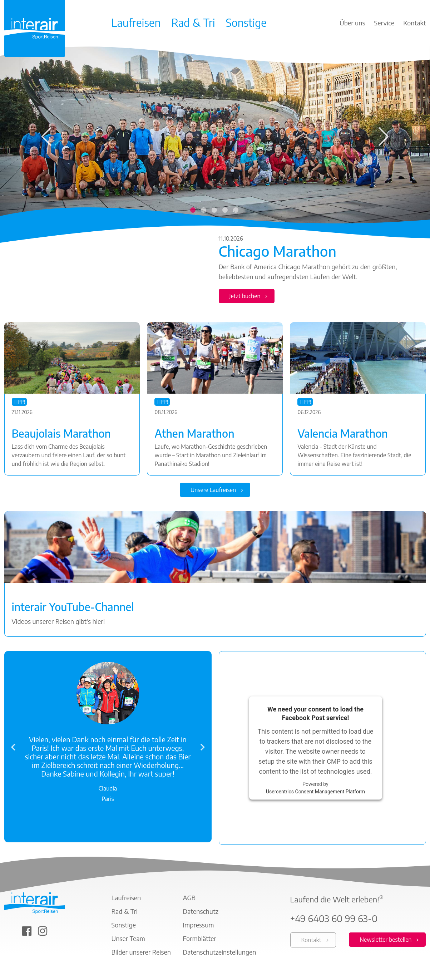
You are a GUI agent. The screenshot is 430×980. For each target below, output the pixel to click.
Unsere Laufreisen (213, 491)
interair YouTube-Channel (73, 607)
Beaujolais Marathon (61, 433)
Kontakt (311, 941)
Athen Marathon (194, 433)
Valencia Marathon (342, 433)
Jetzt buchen (245, 296)
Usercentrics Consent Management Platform (315, 793)
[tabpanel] (215, 179)
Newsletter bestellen (385, 941)
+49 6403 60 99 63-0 (334, 920)
